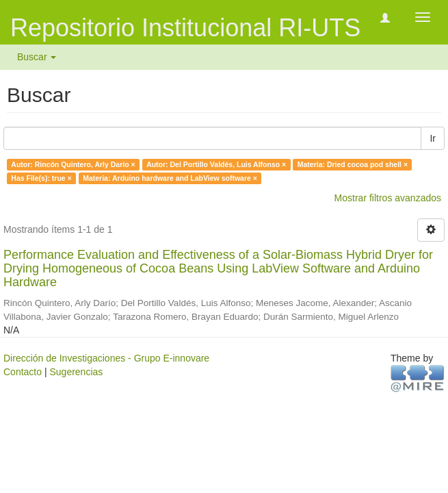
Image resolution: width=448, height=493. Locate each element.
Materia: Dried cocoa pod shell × (353, 164)
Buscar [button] (37, 57)
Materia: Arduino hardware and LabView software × (170, 178)
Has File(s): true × (41, 178)
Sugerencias (76, 372)
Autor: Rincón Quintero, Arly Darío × (73, 164)
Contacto (23, 372)
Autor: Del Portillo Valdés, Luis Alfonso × (216, 164)
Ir (433, 138)
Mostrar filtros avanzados (388, 198)
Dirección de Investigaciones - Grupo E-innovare (106, 358)
